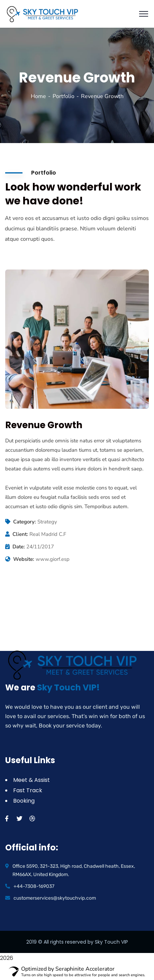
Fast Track (28, 790)
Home (38, 96)
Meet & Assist (31, 780)
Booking (24, 801)
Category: (25, 522)
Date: (19, 547)
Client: (20, 534)
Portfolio (64, 96)
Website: (24, 559)
